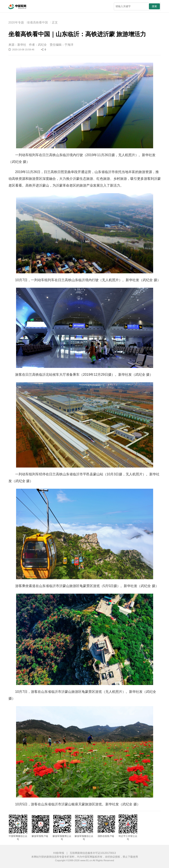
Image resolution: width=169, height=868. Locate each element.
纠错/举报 (59, 853)
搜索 (154, 6)
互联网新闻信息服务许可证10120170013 (93, 853)
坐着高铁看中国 (37, 22)
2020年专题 (16, 22)
